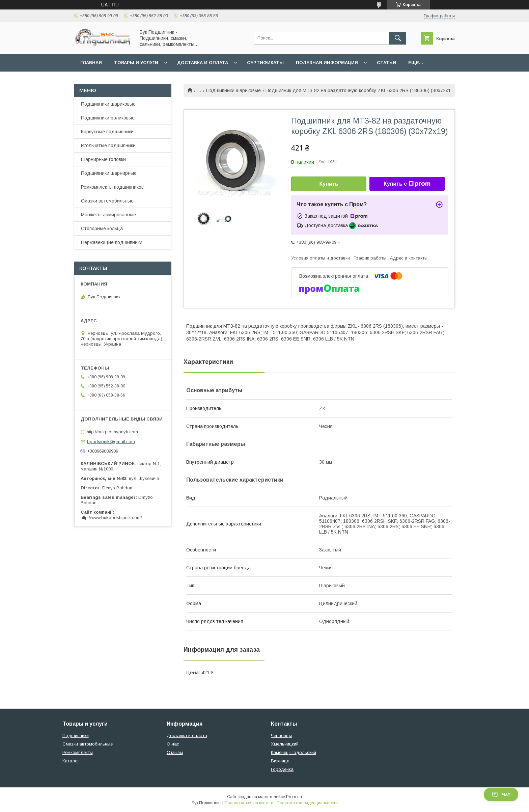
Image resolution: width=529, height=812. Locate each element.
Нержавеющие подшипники (112, 242)
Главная (91, 63)
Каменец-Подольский (294, 752)
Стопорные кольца (102, 228)
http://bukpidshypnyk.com (112, 432)
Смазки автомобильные (107, 201)
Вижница (280, 761)
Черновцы (281, 736)
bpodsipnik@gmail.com (111, 442)
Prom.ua (294, 797)
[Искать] (398, 38)
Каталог (71, 761)
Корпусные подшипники (107, 132)
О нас (173, 744)
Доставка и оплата (203, 63)
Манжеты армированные (108, 215)
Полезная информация (327, 63)
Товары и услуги (136, 63)
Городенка (282, 769)
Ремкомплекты (78, 752)
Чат (501, 794)
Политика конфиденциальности (307, 803)
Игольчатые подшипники (108, 145)
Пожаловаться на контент (249, 803)
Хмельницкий (285, 744)
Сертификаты (265, 63)
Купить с (407, 184)
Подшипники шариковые (233, 90)
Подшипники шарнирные (109, 173)
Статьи (386, 63)
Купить (329, 184)
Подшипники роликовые (108, 118)
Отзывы (175, 752)
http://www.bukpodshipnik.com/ (111, 518)
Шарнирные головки (103, 159)
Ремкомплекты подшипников (112, 187)
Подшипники (76, 736)
